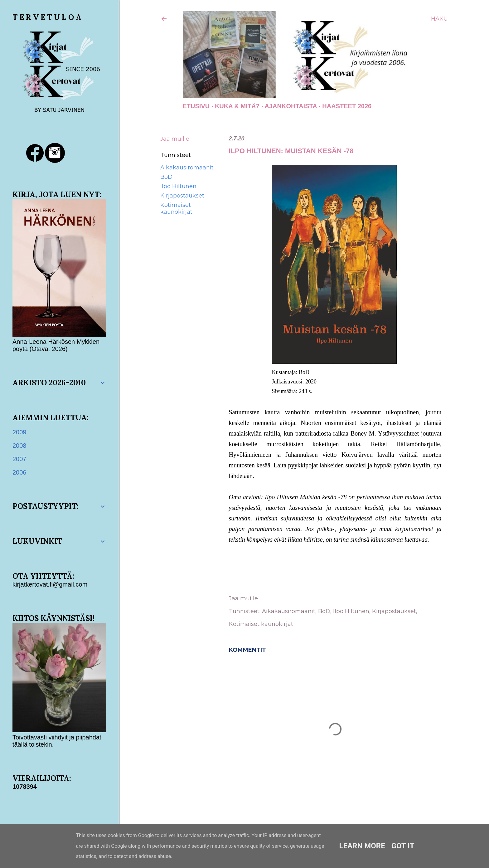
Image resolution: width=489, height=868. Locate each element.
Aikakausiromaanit (187, 168)
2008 (19, 446)
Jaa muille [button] (175, 139)
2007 (19, 459)
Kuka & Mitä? (237, 106)
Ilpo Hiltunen (178, 186)
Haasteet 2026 (347, 106)
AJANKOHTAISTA (291, 106)
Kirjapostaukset (182, 196)
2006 (19, 472)
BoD (166, 177)
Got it (403, 846)
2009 (19, 432)
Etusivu (196, 106)
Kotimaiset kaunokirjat (176, 208)
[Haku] (439, 19)
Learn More (362, 846)
